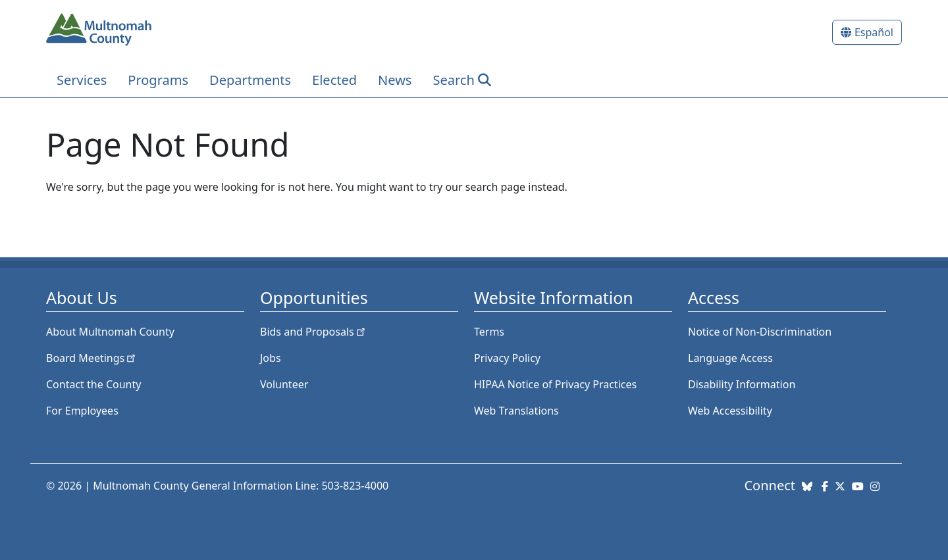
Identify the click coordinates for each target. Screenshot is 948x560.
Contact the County (93, 384)
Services (82, 80)
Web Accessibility (730, 411)
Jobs (271, 358)
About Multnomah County (110, 332)
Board (92, 358)
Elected (334, 80)
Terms (489, 332)
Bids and (314, 332)
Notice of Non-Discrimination (760, 332)
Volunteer (284, 384)
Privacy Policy (507, 358)
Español (874, 32)
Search (453, 80)
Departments (250, 80)
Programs (158, 80)
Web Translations (516, 411)
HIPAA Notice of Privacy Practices (555, 384)
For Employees (82, 411)
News (395, 80)
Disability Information (742, 384)
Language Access (730, 358)
